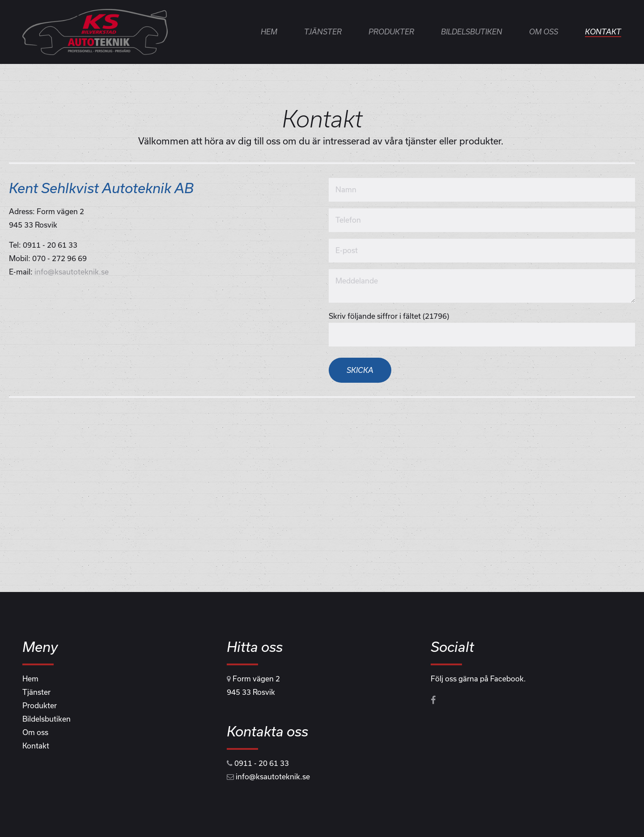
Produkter (391, 32)
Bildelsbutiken (472, 32)
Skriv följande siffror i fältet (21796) (389, 316)
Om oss (544, 32)
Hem (269, 32)
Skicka (360, 370)
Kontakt (603, 32)
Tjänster (323, 32)
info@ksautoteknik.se (72, 272)
